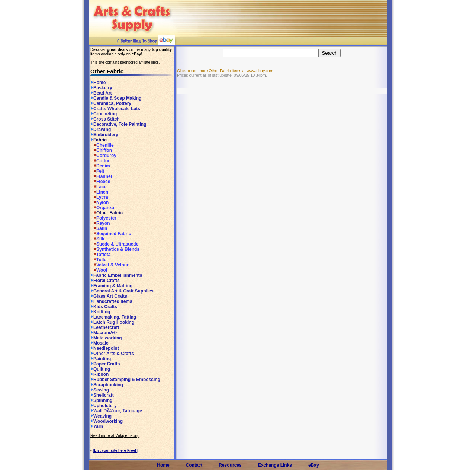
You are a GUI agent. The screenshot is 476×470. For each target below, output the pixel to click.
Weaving (101, 416)
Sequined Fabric (111, 234)
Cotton (101, 161)
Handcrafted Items (111, 301)
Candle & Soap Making (116, 98)
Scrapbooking (107, 385)
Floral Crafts (105, 281)
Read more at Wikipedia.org (115, 435)
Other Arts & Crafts (112, 354)
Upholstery (104, 406)
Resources (230, 465)
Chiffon (101, 150)
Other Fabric (107, 213)
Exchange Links (275, 465)
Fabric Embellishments (116, 275)
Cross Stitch (105, 119)
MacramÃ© (104, 333)
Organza (102, 208)
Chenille (102, 145)
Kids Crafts (104, 307)
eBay (314, 465)
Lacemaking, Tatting (113, 317)
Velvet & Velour (110, 265)
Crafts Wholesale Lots (115, 109)
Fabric (99, 140)
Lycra (99, 197)
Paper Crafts (105, 364)
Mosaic (99, 343)
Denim (100, 166)
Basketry (101, 88)
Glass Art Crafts (109, 296)
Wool (99, 270)
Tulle (98, 260)
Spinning (101, 400)
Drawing (101, 130)
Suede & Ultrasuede (114, 244)
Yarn (97, 426)
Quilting (100, 369)
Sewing (100, 390)
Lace (98, 187)
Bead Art (101, 93)
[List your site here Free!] (115, 450)
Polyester (103, 218)
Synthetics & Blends (115, 249)
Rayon (100, 223)
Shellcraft (102, 395)
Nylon (99, 202)
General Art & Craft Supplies (122, 291)
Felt (97, 171)
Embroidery (104, 135)
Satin (99, 228)
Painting (101, 359)
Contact (194, 465)
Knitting (100, 312)
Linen (99, 192)
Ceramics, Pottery (111, 103)
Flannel (101, 176)
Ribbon (99, 374)
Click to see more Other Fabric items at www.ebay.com (225, 71)
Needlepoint (105, 348)
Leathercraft (105, 327)
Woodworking (107, 421)
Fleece (100, 182)
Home (98, 83)
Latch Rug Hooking (112, 322)
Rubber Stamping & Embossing (125, 380)
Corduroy (103, 156)
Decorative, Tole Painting (118, 124)
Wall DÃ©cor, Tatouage (116, 411)
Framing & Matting (111, 286)
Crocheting (104, 114)
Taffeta (100, 255)
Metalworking (106, 338)
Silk (97, 239)
